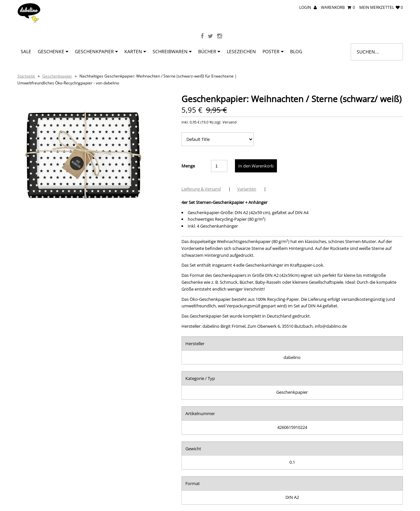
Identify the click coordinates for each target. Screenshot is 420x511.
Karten (135, 51)
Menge (188, 166)
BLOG (296, 51)
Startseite (26, 76)
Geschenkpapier (96, 51)
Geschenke (53, 51)
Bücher (209, 51)
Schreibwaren (172, 51)
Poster (273, 51)
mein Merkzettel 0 (381, 7)
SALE (26, 51)
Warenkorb (338, 7)
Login (308, 7)
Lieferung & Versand (201, 189)
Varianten (247, 189)
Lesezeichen (241, 51)
